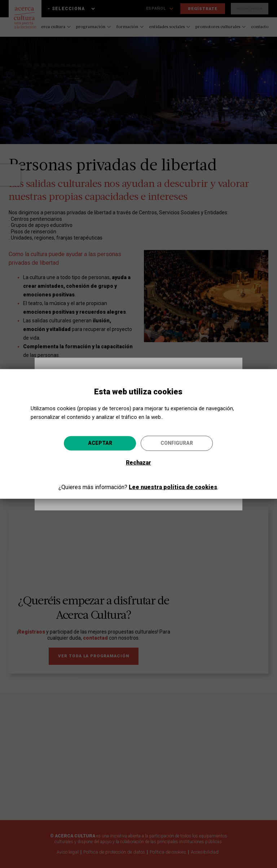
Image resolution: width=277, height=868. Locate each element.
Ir (171, 478)
